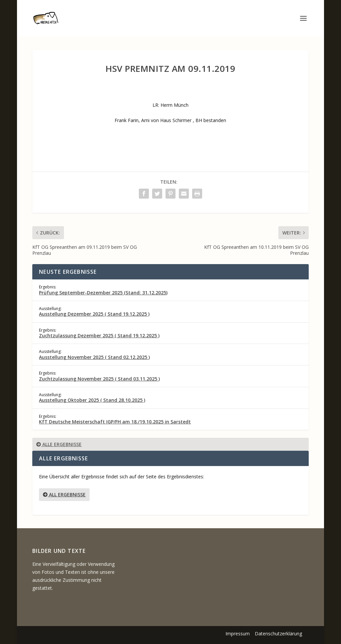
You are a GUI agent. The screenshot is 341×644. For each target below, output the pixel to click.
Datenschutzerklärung (278, 634)
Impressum (238, 634)
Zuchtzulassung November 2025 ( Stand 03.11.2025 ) (99, 379)
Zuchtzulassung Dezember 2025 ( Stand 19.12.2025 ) (99, 335)
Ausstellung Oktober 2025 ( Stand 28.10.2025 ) (92, 400)
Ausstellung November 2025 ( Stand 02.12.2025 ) (94, 357)
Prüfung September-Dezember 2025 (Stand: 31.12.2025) (103, 293)
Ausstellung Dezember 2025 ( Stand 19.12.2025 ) (94, 314)
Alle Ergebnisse (59, 444)
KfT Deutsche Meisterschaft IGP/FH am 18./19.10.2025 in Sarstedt (115, 422)
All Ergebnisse (64, 494)
